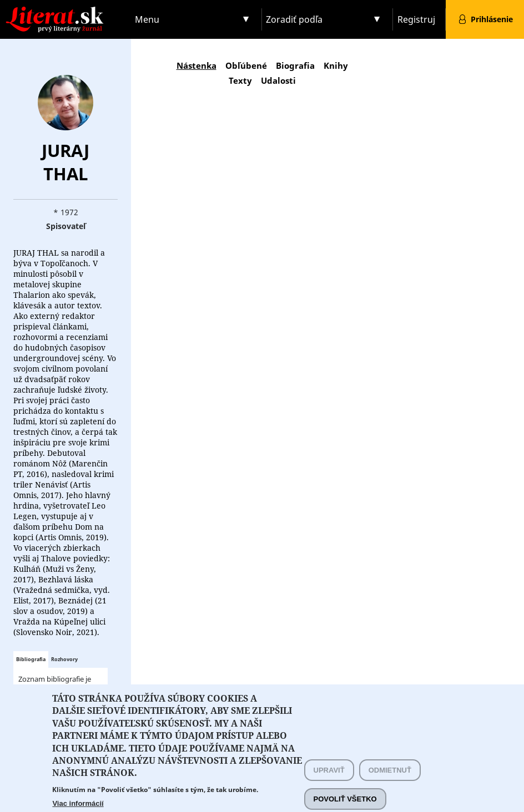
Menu (147, 19)
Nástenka (196, 65)
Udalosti (278, 80)
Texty (240, 80)
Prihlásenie (492, 19)
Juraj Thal (65, 162)
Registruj (416, 19)
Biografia (295, 65)
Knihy (336, 65)
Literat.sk (65, 11)
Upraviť (329, 781)
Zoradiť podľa (294, 19)
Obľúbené (246, 65)
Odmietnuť (390, 781)
